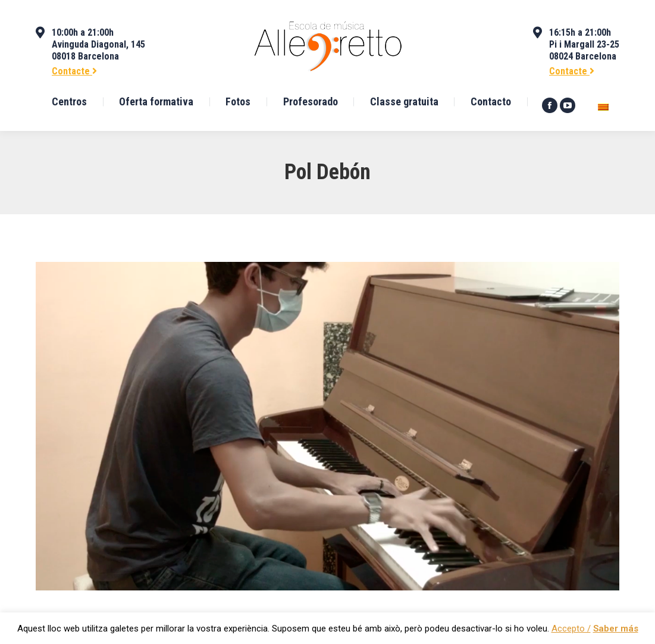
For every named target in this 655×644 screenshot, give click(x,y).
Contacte (74, 71)
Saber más (616, 629)
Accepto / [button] (571, 629)
